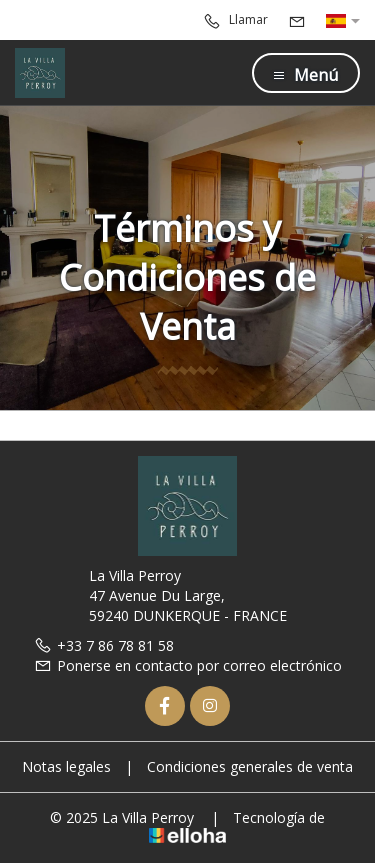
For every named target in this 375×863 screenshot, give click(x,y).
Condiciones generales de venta (250, 766)
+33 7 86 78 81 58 (104, 645)
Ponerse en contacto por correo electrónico (188, 665)
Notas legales (66, 766)
